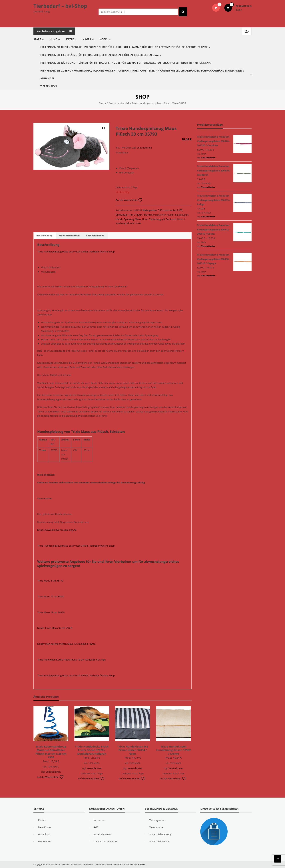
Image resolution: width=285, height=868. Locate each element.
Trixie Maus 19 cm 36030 (51, 612)
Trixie (138, 223)
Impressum (100, 820)
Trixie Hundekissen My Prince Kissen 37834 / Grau (133, 750)
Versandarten (45, 498)
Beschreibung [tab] (44, 236)
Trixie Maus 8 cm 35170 (50, 581)
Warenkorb (44, 834)
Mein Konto (44, 827)
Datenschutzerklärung (106, 841)
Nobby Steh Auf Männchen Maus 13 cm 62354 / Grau (66, 644)
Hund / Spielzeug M (178, 215)
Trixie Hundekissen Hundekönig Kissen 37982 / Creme (174, 750)
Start (37, 39)
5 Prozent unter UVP (118, 103)
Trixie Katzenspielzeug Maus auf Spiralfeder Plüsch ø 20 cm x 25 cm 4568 (51, 752)
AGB (96, 827)
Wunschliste (45, 841)
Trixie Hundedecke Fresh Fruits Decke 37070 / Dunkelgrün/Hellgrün (92, 750)
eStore (105, 864)
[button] (104, 128)
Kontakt (42, 820)
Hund (54, 39)
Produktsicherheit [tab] (69, 236)
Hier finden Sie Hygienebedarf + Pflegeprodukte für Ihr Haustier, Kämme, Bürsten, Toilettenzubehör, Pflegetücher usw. (124, 47)
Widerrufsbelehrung (160, 834)
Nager (87, 39)
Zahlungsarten (157, 820)
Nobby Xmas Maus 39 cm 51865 (55, 628)
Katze (70, 39)
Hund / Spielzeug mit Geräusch (159, 219)
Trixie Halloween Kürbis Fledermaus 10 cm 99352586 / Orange (71, 660)
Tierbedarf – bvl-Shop (60, 6)
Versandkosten (144, 148)
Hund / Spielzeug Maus (128, 219)
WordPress (140, 864)
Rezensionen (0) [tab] (95, 236)
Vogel (104, 39)
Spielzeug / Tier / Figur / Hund (133, 215)
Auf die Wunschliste (129, 200)
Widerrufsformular (159, 841)
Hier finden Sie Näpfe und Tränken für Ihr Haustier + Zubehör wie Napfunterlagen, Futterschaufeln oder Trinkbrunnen (125, 63)
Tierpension (49, 86)
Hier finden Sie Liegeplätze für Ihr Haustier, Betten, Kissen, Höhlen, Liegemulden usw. (100, 55)
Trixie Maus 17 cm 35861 (51, 596)
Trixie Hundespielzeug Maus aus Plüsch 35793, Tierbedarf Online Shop (76, 252)
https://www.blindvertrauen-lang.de (57, 530)
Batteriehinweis (102, 834)
